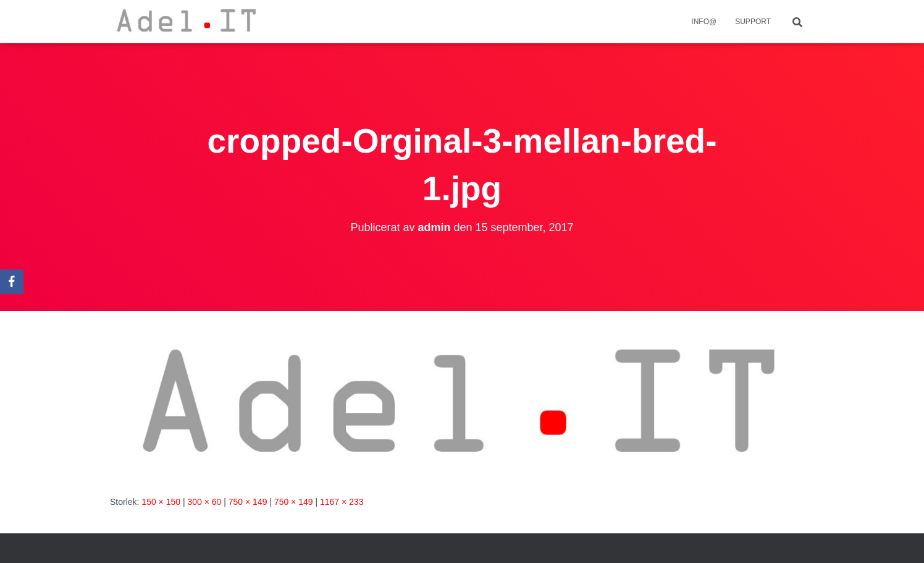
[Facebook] (12, 282)
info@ (704, 22)
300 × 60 (204, 502)
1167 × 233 (342, 502)
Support (753, 22)
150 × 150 (161, 502)
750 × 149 (248, 502)
